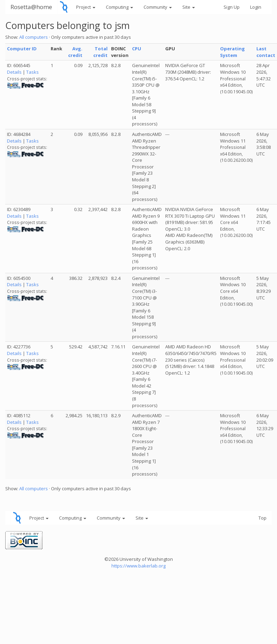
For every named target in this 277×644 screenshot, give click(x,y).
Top (263, 518)
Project (86, 7)
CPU (137, 49)
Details (14, 72)
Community (158, 7)
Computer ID (22, 49)
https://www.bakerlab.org (138, 566)
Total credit (100, 52)
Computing (119, 7)
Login (256, 7)
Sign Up (232, 7)
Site (189, 7)
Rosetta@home (31, 7)
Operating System (232, 52)
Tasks (32, 72)
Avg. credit (75, 52)
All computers (34, 37)
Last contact (266, 52)
